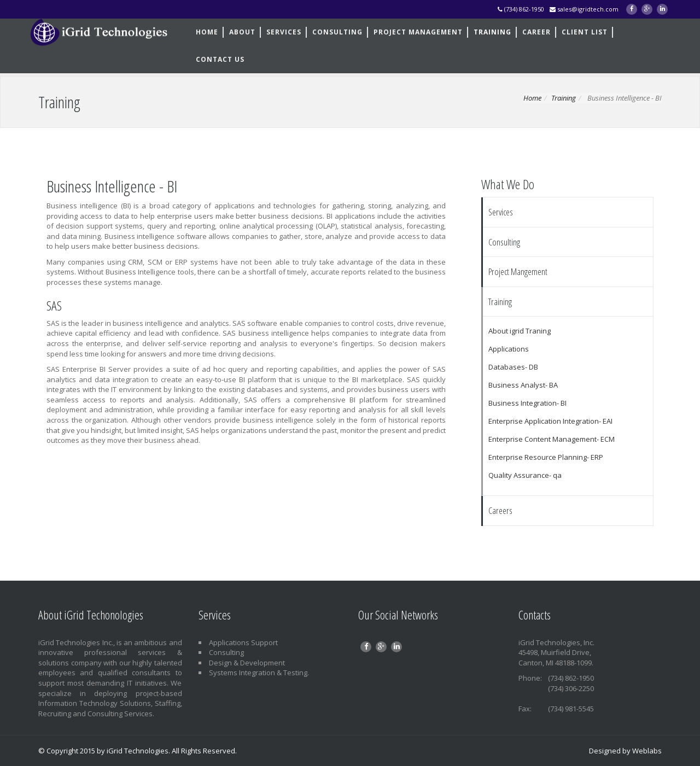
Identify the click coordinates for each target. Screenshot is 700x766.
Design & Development (247, 663)
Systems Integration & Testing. (259, 673)
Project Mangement (518, 271)
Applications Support (243, 642)
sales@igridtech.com (584, 9)
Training (564, 98)
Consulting (226, 652)
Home (532, 98)
